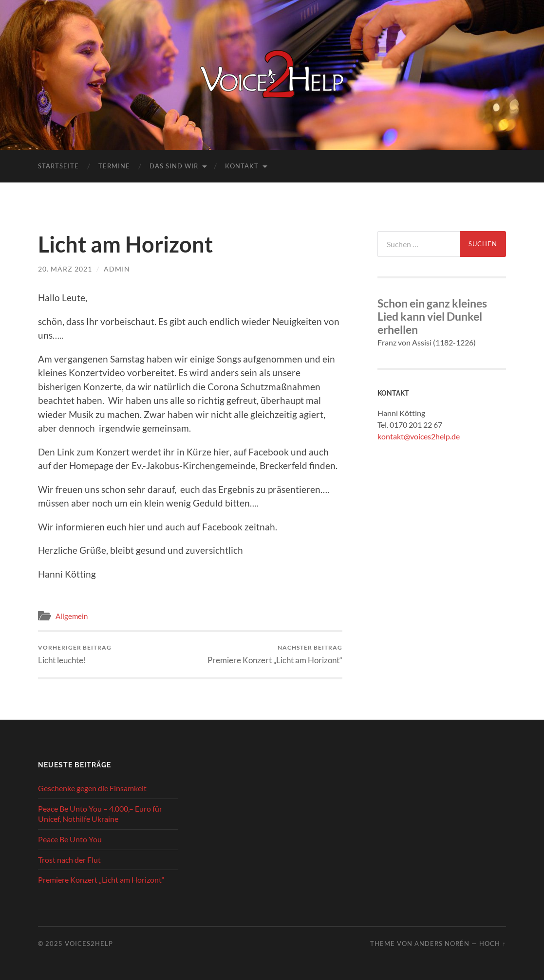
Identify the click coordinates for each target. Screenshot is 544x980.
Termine (114, 166)
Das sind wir (174, 166)
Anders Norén (442, 944)
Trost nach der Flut (69, 860)
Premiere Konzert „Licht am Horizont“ (275, 654)
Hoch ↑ (492, 944)
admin (117, 269)
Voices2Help (89, 944)
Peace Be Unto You (70, 839)
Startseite (58, 166)
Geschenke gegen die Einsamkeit (92, 788)
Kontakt (242, 166)
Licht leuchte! (75, 654)
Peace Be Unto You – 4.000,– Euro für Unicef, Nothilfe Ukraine (100, 814)
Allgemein (72, 616)
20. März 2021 (65, 269)
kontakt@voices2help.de (419, 436)
